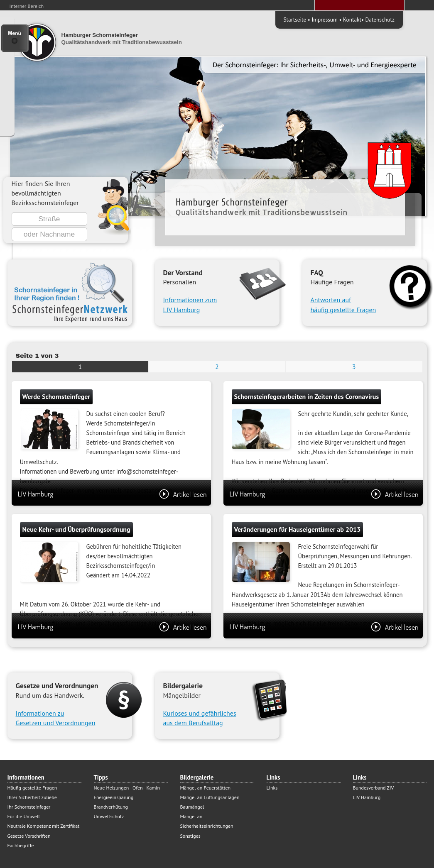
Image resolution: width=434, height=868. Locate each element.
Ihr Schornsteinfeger (29, 807)
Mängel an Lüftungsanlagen (210, 797)
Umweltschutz (109, 816)
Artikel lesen (183, 494)
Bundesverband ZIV (374, 788)
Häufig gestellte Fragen (32, 788)
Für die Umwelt (24, 816)
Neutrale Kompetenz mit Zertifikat (44, 826)
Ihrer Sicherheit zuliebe (32, 797)
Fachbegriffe (21, 845)
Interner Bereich (27, 6)
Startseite (295, 20)
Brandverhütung (111, 807)
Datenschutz (380, 20)
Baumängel (192, 807)
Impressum (324, 20)
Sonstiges (190, 836)
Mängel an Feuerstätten (206, 788)
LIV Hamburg (112, 494)
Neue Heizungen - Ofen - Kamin (127, 788)
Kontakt (352, 20)
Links (272, 788)
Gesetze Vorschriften (29, 836)
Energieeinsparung (114, 797)
